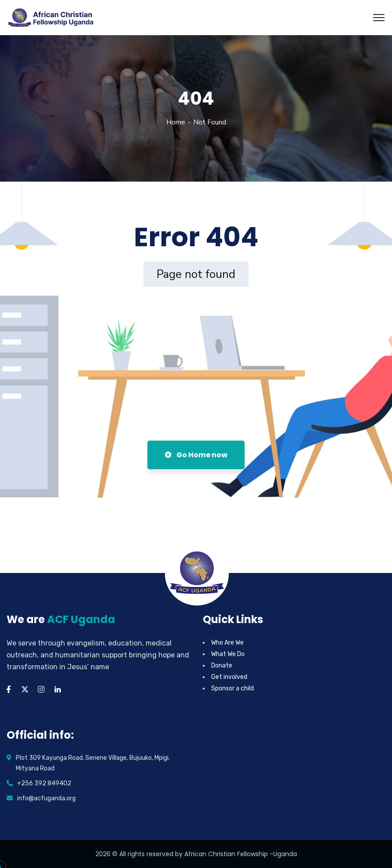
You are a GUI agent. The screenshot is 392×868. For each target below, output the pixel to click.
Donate (222, 666)
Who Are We (227, 643)
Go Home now (196, 455)
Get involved (229, 677)
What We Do (228, 654)
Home (176, 122)
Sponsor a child (233, 688)
